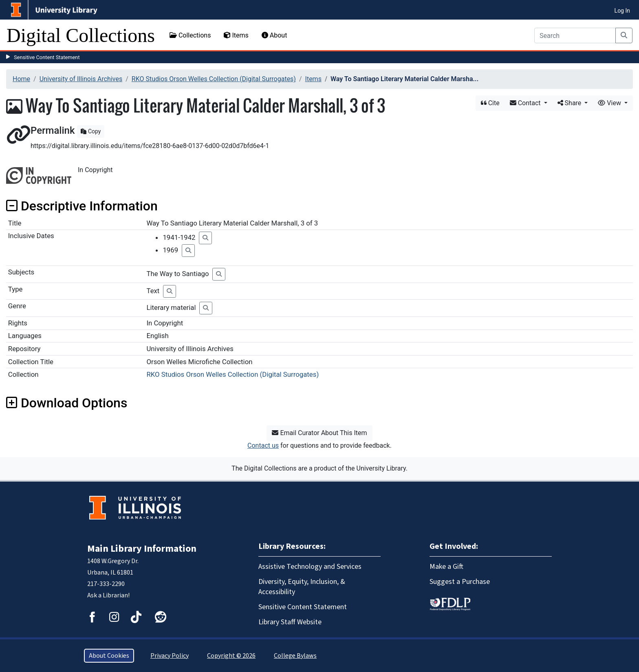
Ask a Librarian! (108, 595)
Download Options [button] (67, 403)
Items (236, 35)
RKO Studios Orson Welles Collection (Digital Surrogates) (214, 79)
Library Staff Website (290, 622)
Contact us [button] (263, 445)
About (274, 35)
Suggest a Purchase (460, 582)
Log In (622, 11)
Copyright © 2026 (231, 656)
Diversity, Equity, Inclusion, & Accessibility (302, 587)
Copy (91, 131)
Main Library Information (142, 549)
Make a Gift (446, 567)
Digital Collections (81, 35)
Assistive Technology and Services (310, 567)
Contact (526, 103)
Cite (490, 103)
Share (570, 103)
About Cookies (109, 656)
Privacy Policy (170, 656)
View (610, 103)
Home (21, 79)
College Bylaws (295, 656)
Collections (190, 35)
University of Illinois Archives (81, 79)
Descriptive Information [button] (82, 206)
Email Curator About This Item (319, 433)
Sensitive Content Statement (47, 57)
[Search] (575, 35)
